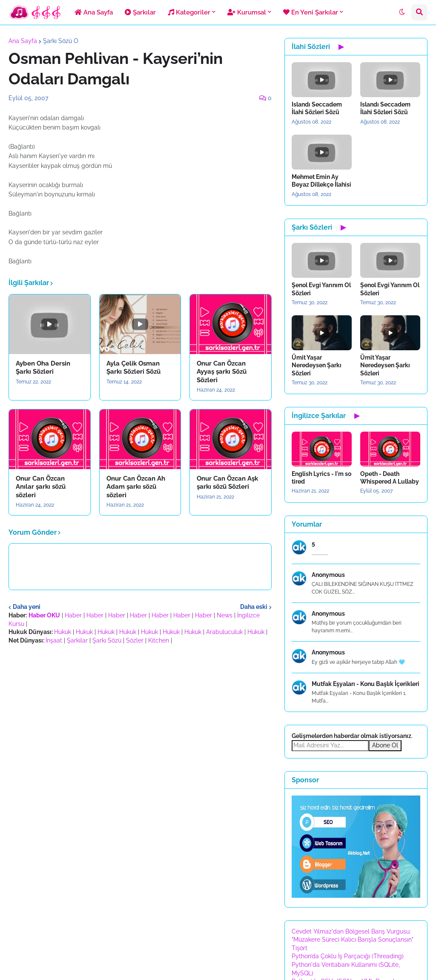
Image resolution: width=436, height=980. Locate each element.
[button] (402, 12)
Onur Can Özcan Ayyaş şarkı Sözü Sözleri (222, 372)
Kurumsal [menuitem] (247, 12)
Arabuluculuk (224, 632)
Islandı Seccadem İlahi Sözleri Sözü (317, 108)
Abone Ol (385, 745)
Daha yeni (27, 607)
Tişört (300, 948)
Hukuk (63, 632)
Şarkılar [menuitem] (140, 12)
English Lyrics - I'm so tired (321, 478)
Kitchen (159, 640)
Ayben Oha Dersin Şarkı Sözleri (43, 368)
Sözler (135, 640)
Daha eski (254, 607)
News (225, 615)
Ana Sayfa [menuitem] (94, 12)
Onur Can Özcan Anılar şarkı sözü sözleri (41, 487)
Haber (73, 615)
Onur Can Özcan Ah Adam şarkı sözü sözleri (136, 487)
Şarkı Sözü (107, 640)
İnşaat (54, 640)
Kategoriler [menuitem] (189, 12)
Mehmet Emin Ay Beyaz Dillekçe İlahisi (321, 181)
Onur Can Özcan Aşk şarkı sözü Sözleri (227, 483)
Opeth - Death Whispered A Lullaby (390, 478)
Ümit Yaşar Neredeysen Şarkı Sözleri (317, 365)
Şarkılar (77, 640)
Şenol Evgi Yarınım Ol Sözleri (321, 289)
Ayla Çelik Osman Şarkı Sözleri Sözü (133, 368)
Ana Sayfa (23, 41)
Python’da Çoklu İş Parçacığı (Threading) (348, 956)
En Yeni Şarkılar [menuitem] (311, 12)
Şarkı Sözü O (61, 41)
